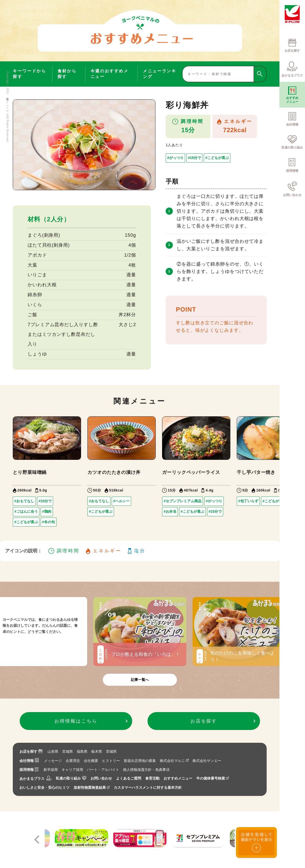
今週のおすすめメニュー (110, 74)
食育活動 (152, 778)
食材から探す (67, 74)
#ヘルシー (121, 501)
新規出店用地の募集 (140, 761)
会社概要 (91, 761)
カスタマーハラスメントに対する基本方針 (148, 787)
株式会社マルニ (174, 761)
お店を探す (31, 751)
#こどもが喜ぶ (217, 158)
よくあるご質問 (129, 778)
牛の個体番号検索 (213, 778)
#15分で (194, 158)
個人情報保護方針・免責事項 (146, 770)
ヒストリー (111, 761)
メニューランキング (160, 74)
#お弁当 (170, 511)
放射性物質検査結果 (92, 787)
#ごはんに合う (26, 511)
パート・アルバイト (103, 770)
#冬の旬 (49, 522)
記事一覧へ (140, 680)
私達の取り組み (71, 778)
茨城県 (111, 751)
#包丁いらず (248, 501)
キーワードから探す (29, 74)
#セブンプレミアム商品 (183, 501)
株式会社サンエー (207, 761)
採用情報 (29, 770)
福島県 (82, 751)
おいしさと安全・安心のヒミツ (44, 787)
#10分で (45, 501)
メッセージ (53, 761)
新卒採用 (51, 770)
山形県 (53, 751)
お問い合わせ (101, 778)
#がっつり (175, 158)
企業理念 (73, 761)
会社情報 (29, 761)
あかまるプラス (36, 779)
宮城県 (67, 751)
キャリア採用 (72, 770)
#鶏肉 (47, 511)
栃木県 (97, 751)
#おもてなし (24, 501)
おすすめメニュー (178, 778)
